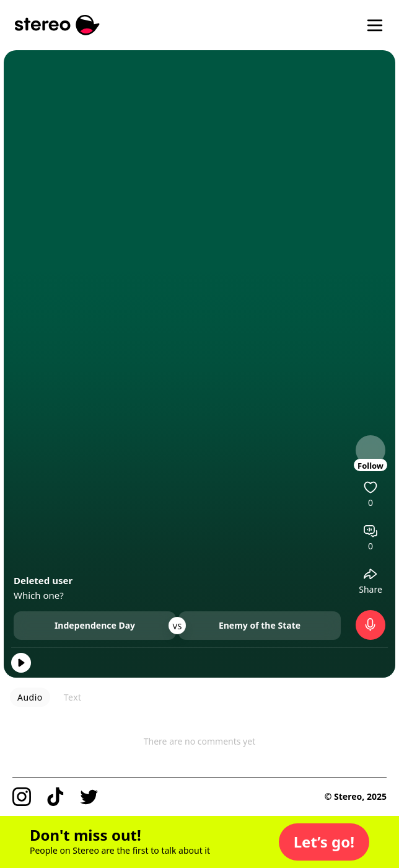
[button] (324, 842)
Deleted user (43, 580)
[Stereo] (57, 25)
